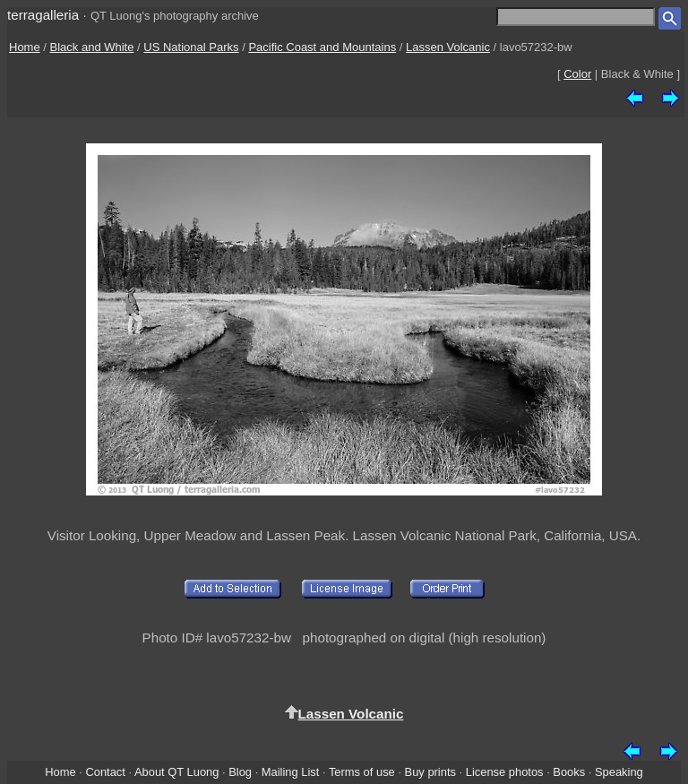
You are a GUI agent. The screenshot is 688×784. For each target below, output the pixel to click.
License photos (505, 772)
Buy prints (430, 772)
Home (25, 47)
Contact (105, 772)
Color (577, 74)
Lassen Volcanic (448, 47)
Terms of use (362, 772)
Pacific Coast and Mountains (322, 47)
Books (569, 772)
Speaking (619, 772)
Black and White (92, 47)
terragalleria (43, 15)
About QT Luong (176, 772)
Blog (240, 772)
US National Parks (191, 47)
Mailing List (291, 772)
